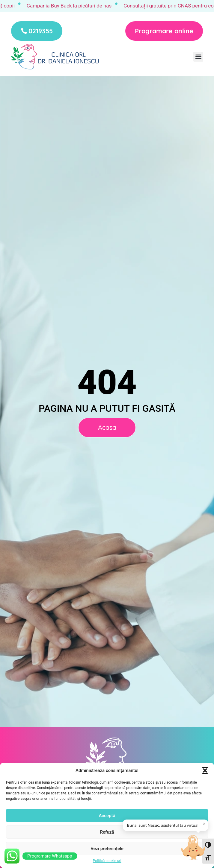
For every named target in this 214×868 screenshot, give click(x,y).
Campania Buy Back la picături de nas (75, 6)
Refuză (107, 832)
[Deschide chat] (194, 848)
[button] (205, 770)
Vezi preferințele (107, 849)
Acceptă (107, 816)
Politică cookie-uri (107, 861)
